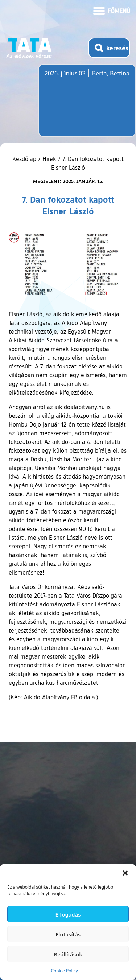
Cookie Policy (64, 971)
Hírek (49, 159)
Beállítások (68, 954)
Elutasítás (68, 934)
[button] (125, 873)
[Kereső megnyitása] (109, 48)
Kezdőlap (25, 159)
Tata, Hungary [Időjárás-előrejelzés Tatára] (85, 105)
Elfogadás (68, 914)
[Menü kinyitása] (112, 10)
